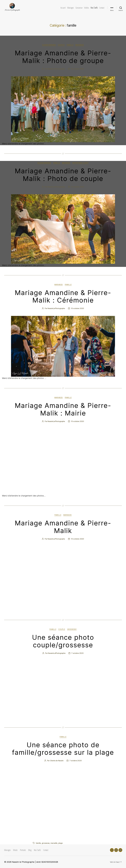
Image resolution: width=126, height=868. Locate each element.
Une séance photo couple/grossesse (63, 641)
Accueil (63, 8)
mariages (80, 45)
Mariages (71, 8)
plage (61, 843)
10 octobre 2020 (77, 69)
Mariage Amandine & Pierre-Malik (63, 527)
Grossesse (79, 8)
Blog (30, 850)
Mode (15, 850)
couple (61, 45)
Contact (102, 8)
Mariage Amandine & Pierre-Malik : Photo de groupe (63, 57)
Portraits (23, 850)
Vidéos (86, 8)
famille (70, 45)
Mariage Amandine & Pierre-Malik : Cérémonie (63, 296)
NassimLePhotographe (56, 69)
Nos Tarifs (94, 8)
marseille (54, 843)
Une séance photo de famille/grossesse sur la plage (63, 749)
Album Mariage (49, 45)
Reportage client (80, 163)
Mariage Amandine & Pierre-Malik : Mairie (63, 409)
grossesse (72, 629)
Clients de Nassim (57, 761)
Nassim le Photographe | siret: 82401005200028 (35, 862)
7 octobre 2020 (77, 653)
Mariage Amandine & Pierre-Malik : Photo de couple (63, 175)
